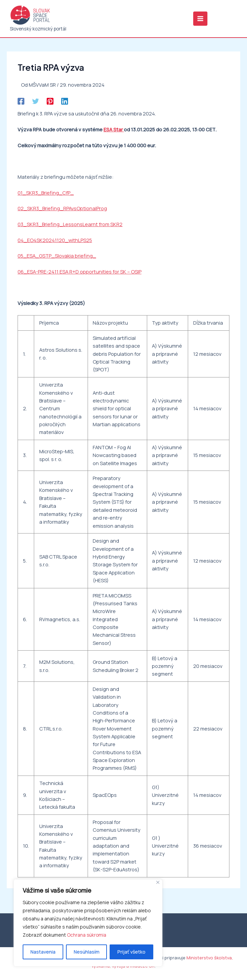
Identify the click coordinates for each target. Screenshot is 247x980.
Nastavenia (43, 952)
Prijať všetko (131, 952)
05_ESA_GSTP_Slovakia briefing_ (57, 257)
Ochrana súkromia (87, 935)
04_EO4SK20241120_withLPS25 (55, 242)
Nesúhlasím (87, 952)
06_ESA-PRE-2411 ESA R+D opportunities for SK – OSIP (80, 273)
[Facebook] (21, 103)
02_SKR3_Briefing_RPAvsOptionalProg (62, 210)
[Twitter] (36, 103)
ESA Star (114, 131)
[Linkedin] (65, 103)
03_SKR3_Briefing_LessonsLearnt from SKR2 (70, 226)
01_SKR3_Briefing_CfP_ (46, 194)
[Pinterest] (50, 103)
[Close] (158, 882)
